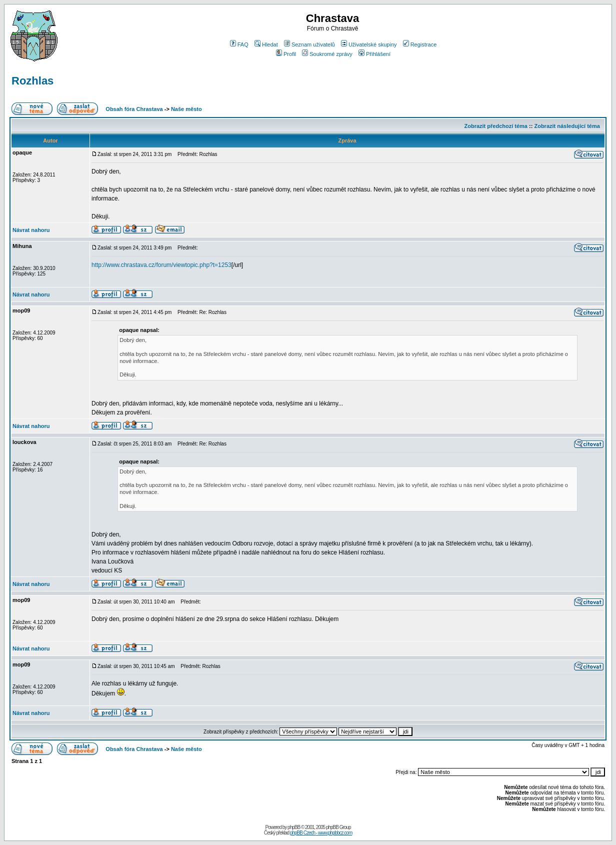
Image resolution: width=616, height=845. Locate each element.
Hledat (266, 44)
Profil (286, 54)
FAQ (239, 44)
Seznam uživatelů (309, 44)
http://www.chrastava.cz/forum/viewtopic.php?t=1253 (161, 265)
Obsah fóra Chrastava (134, 109)
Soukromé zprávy (327, 54)
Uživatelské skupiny (369, 44)
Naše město (186, 109)
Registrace (420, 44)
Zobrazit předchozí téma (496, 126)
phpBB (294, 827)
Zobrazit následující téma (567, 126)
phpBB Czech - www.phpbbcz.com (321, 833)
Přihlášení (374, 54)
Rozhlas (32, 81)
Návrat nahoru (31, 230)
